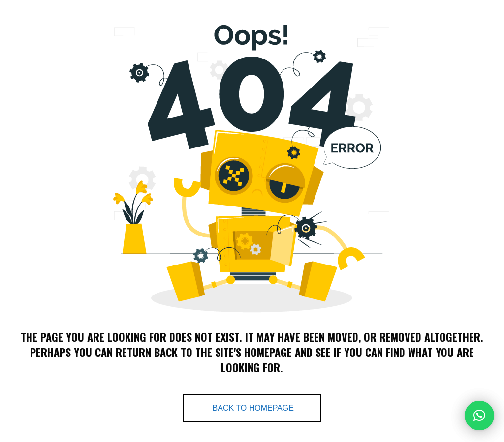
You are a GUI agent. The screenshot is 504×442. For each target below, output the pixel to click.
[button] (479, 415)
